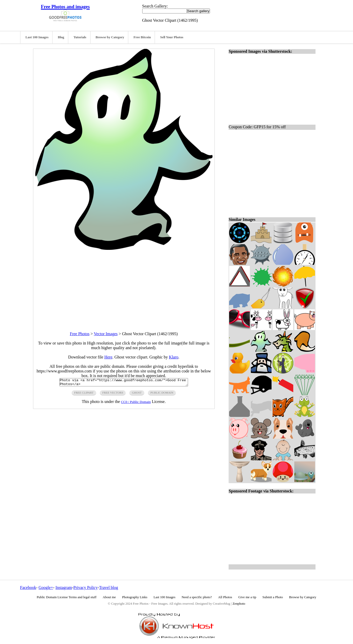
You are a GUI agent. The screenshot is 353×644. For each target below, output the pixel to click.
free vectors (113, 394)
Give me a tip (247, 597)
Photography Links (135, 597)
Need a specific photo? (197, 597)
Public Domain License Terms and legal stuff (67, 597)
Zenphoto (239, 604)
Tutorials (80, 37)
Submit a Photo (273, 597)
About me (109, 597)
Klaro (174, 357)
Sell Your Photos (172, 37)
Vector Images (106, 334)
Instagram (64, 587)
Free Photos (80, 334)
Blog (61, 37)
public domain (162, 394)
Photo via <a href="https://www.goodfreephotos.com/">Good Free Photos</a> (124, 383)
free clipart (84, 394)
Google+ (46, 587)
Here (108, 357)
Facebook (28, 587)
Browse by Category (110, 37)
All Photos (225, 597)
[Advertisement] (124, 286)
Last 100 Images (37, 37)
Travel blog (109, 587)
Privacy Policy (86, 587)
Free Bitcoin (142, 37)
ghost (137, 394)
